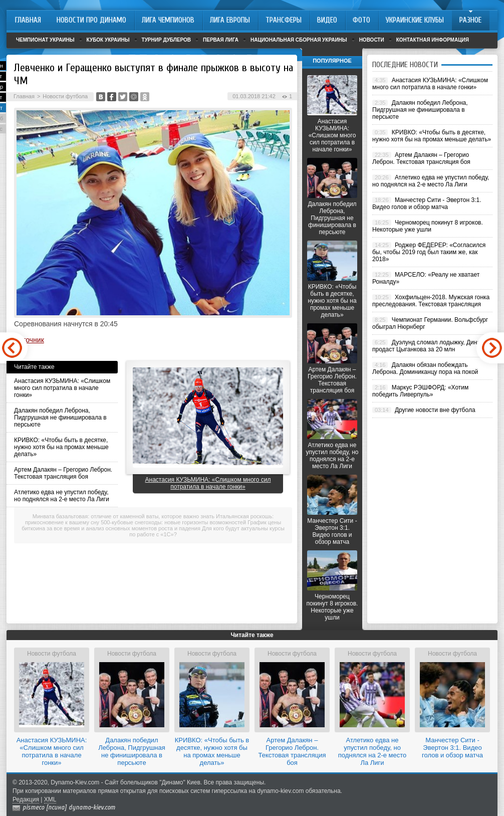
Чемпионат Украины (45, 40)
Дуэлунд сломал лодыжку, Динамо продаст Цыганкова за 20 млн (430, 346)
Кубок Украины (108, 40)
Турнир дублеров (167, 40)
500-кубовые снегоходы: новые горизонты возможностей (173, 522)
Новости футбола (65, 96)
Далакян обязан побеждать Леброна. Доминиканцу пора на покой (425, 368)
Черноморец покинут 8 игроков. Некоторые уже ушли (332, 607)
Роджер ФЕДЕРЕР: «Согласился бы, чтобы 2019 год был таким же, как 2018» (429, 252)
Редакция (26, 799)
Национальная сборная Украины (299, 40)
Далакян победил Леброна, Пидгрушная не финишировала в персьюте (60, 418)
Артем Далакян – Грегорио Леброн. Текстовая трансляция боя (63, 473)
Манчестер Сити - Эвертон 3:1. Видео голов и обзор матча (332, 531)
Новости (372, 40)
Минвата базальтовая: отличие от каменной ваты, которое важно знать (123, 516)
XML (50, 799)
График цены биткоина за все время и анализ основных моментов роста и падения (151, 525)
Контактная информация (433, 40)
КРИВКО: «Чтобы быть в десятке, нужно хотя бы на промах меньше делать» (61, 447)
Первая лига (221, 40)
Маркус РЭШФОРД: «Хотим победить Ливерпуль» (420, 391)
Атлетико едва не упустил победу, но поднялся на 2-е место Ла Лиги (62, 496)
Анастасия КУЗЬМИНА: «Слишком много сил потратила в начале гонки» (62, 388)
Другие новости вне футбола (435, 410)
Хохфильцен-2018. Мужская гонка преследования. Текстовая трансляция (431, 301)
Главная (24, 96)
